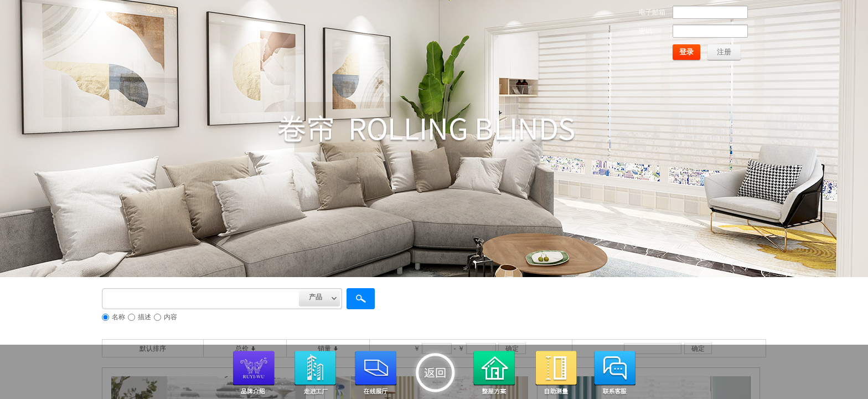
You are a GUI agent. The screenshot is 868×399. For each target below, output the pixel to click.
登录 (686, 52)
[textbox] (200, 299)
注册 (724, 52)
